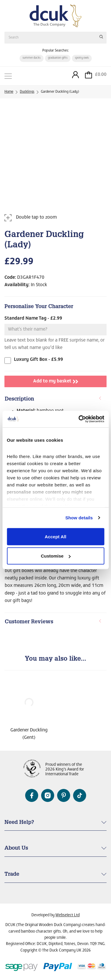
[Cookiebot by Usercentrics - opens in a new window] (79, 419)
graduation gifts (58, 58)
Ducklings (27, 92)
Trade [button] (12, 875)
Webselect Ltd (67, 915)
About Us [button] (16, 848)
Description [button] (53, 399)
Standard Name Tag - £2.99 (33, 318)
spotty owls (82, 58)
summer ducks (32, 58)
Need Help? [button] (19, 823)
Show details (79, 518)
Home (9, 92)
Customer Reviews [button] (53, 622)
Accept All (55, 536)
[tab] (55, 400)
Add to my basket (56, 382)
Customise (56, 556)
